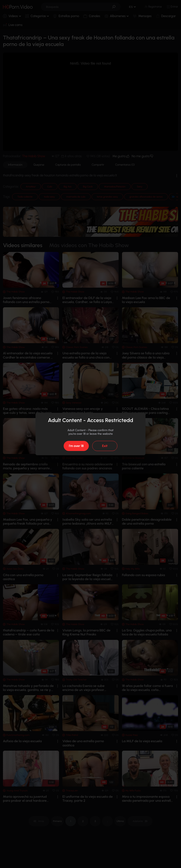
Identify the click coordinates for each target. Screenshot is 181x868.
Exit (105, 446)
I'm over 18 (76, 446)
